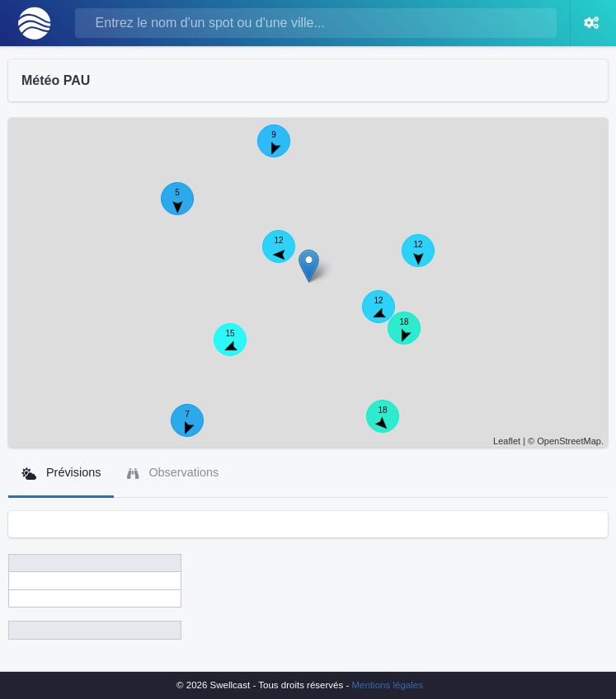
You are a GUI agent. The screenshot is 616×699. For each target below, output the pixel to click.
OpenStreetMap (569, 441)
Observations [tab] (173, 473)
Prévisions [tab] (61, 473)
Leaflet (507, 441)
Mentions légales (388, 685)
